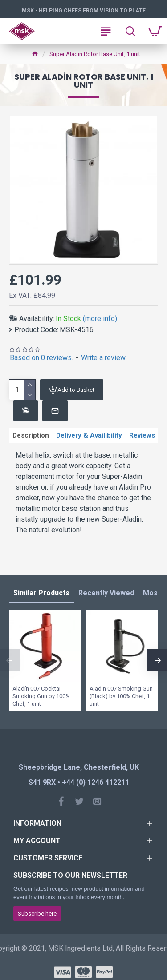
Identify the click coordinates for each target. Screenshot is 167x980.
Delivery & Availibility (89, 435)
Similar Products (41, 593)
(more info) (100, 319)
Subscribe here (37, 914)
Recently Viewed (106, 593)
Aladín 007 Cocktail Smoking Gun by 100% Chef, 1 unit (41, 696)
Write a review (103, 358)
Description (31, 435)
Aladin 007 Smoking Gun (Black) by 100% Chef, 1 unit (121, 696)
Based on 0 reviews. (41, 358)
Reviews (142, 435)
